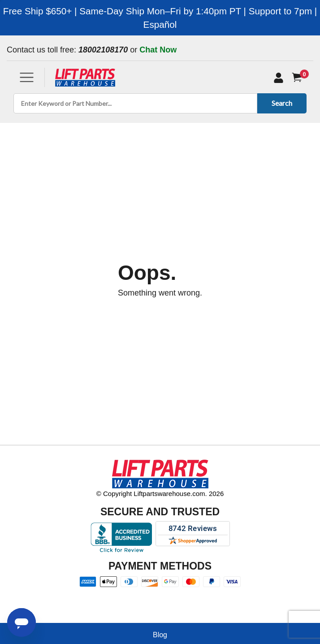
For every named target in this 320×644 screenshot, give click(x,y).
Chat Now (158, 50)
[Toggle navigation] (27, 77)
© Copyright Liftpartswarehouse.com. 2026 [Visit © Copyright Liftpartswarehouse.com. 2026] (160, 494)
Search (280, 103)
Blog (160, 635)
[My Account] (279, 78)
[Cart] (299, 77)
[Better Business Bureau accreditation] (121, 537)
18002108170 (103, 50)
